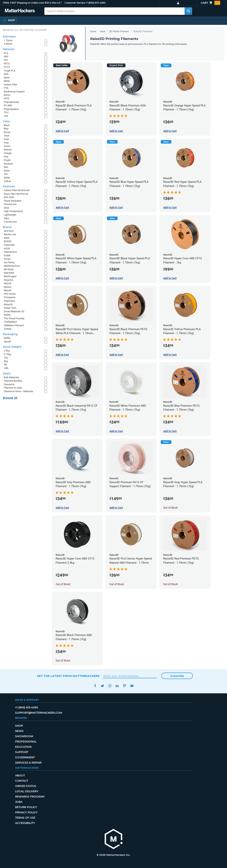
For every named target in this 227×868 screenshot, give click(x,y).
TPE (6, 116)
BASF (7, 238)
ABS (6, 56)
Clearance (9, 384)
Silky (6, 218)
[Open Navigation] (9, 20)
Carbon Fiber (10, 85)
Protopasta (10, 297)
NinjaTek (8, 280)
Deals (7, 374)
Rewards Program (30, 797)
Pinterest (125, 686)
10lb (6, 368)
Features (9, 186)
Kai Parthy (9, 262)
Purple (7, 160)
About (20, 775)
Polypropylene (11, 109)
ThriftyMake (10, 322)
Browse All (10, 398)
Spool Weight (12, 347)
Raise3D (8, 304)
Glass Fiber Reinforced (16, 194)
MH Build (9, 269)
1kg (6, 358)
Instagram (110, 686)
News (19, 731)
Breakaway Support (14, 91)
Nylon (7, 78)
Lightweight (10, 215)
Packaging (10, 334)
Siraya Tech (10, 308)
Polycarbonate (11, 102)
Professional (26, 742)
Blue (6, 129)
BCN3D (8, 241)
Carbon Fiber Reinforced (17, 190)
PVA (6, 88)
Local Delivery (27, 791)
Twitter (103, 686)
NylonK (8, 287)
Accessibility (25, 823)
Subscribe (177, 676)
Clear (7, 136)
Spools (7, 342)
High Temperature (13, 211)
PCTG (7, 67)
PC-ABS (8, 105)
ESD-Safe (9, 197)
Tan (6, 174)
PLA (6, 53)
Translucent (10, 222)
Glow (7, 208)
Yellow (7, 181)
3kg (6, 361)
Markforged (10, 276)
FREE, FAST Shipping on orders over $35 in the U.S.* (32, 3)
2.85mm (8, 44)
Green (7, 146)
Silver (7, 171)
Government (25, 757)
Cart (210, 3)
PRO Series (10, 294)
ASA (6, 74)
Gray (6, 143)
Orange (8, 153)
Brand (7, 227)
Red (6, 167)
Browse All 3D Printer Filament (25, 30)
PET (6, 60)
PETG (7, 64)
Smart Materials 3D (14, 311)
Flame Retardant (13, 201)
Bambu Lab (10, 234)
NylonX (8, 290)
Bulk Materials (11, 377)
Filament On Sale (13, 388)
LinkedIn (117, 686)
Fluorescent (10, 204)
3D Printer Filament (119, 31)
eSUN (7, 248)
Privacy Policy (26, 812)
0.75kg (7, 354)
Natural (8, 150)
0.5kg (7, 351)
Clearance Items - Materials (18, 391)
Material (8, 49)
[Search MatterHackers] (188, 11)
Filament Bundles (13, 381)
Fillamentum (10, 252)
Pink (6, 157)
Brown (7, 132)
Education (23, 747)
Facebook (95, 686)
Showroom (24, 736)
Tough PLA (10, 71)
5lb (5, 365)
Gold (6, 139)
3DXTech (9, 231)
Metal (7, 81)
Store (103, 31)
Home (93, 31)
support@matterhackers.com (39, 713)
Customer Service (75, 3)
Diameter (9, 37)
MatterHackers (12, 266)
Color (6, 121)
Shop (19, 726)
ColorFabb (9, 245)
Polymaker (9, 301)
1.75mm (8, 40)
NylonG (8, 283)
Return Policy (26, 807)
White (7, 178)
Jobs (19, 802)
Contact (22, 781)
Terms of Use (25, 818)
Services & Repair (28, 763)
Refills (7, 338)
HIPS (7, 98)
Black (7, 125)
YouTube (132, 686)
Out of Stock (170, 508)
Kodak (7, 255)
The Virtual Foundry (14, 318)
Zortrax (8, 329)
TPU (6, 112)
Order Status (26, 786)
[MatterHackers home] (114, 839)
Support (22, 752)
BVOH (7, 95)
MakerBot (9, 273)
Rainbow (8, 164)
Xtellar (7, 315)
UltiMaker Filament (14, 325)
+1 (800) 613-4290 (95, 3)
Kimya (7, 259)
